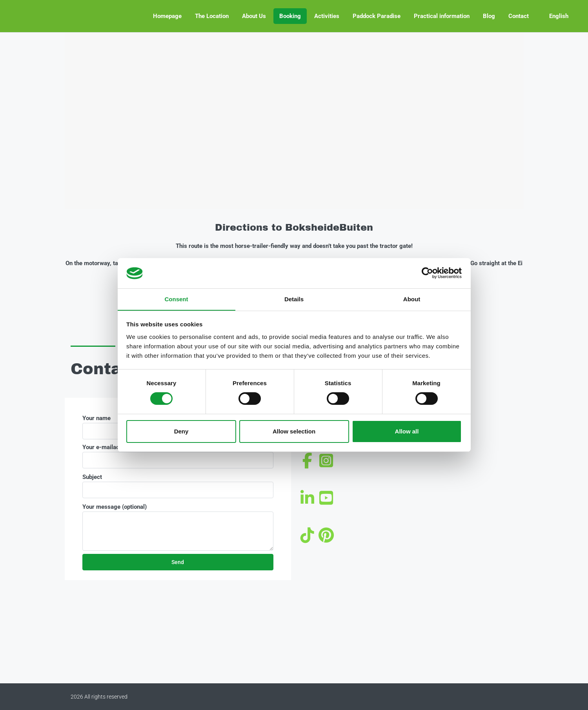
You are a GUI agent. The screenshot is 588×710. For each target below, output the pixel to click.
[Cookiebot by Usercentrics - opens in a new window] (427, 273)
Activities (327, 16)
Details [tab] (294, 299)
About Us (254, 16)
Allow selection (294, 431)
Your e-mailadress (178, 456)
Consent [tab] (177, 299)
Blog (489, 16)
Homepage (167, 16)
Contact (519, 16)
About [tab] (412, 299)
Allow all (407, 431)
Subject (178, 486)
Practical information (442, 16)
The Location (212, 16)
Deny (181, 431)
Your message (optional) (178, 527)
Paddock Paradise (377, 16)
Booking (290, 16)
